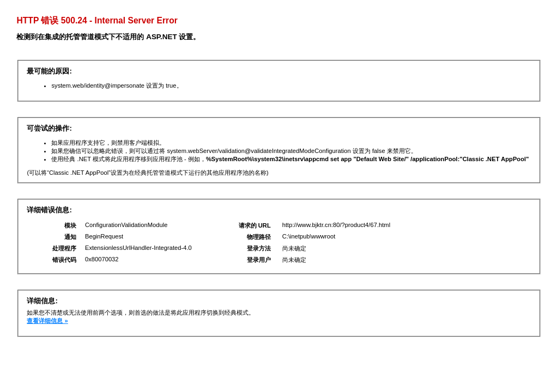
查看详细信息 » (47, 321)
